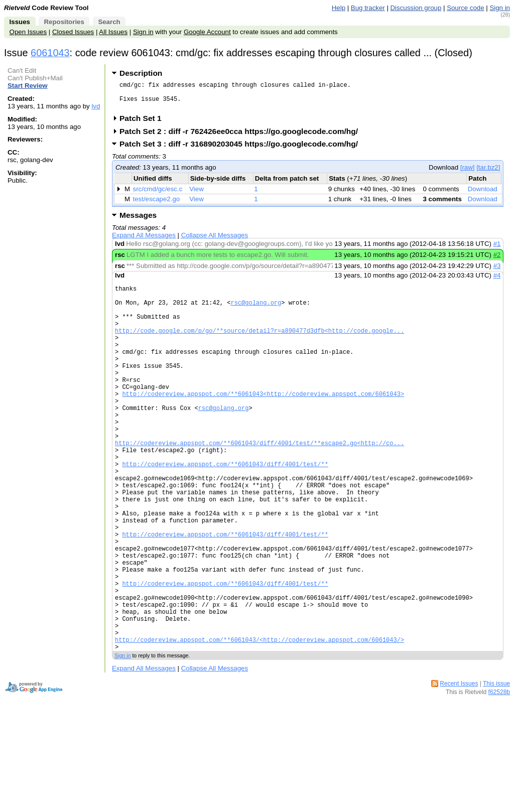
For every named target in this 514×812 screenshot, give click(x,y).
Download (483, 195)
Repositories (64, 22)
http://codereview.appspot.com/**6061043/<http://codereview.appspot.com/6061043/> (260, 722)
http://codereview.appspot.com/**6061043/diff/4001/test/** (225, 509)
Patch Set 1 (144, 124)
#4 (497, 281)
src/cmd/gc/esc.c (158, 195)
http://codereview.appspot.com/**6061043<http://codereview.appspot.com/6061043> (263, 424)
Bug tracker (368, 8)
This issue (496, 768)
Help (339, 8)
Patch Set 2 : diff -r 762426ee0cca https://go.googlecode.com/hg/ (242, 137)
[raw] (468, 173)
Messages (138, 221)
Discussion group (416, 8)
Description (141, 73)
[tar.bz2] (488, 173)
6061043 (50, 53)
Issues (20, 22)
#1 (497, 250)
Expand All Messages (144, 241)
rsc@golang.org (256, 313)
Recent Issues (459, 768)
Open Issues (28, 32)
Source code (465, 8)
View (197, 195)
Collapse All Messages (215, 241)
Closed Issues (73, 32)
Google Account (207, 32)
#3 (497, 272)
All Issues (113, 32)
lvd (96, 106)
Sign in (500, 8)
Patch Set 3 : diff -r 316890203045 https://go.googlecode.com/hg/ (242, 150)
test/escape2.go (157, 205)
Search (109, 22)
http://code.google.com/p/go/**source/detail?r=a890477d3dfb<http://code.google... (260, 347)
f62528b (499, 776)
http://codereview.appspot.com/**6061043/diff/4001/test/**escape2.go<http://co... (260, 484)
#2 (497, 261)
